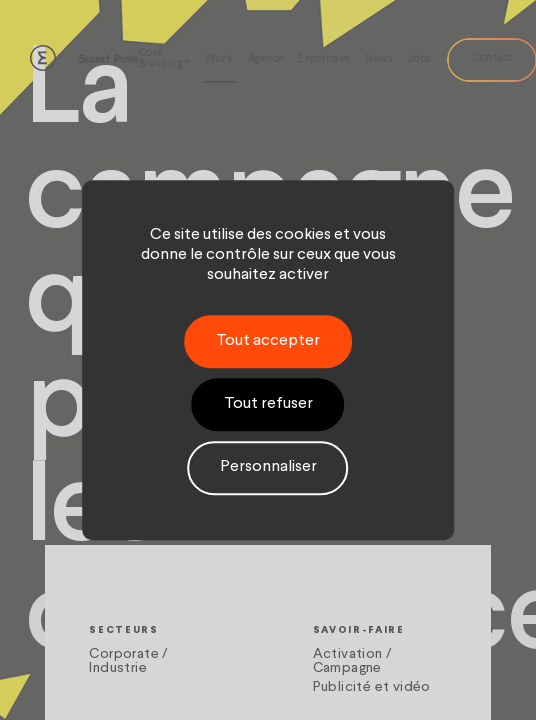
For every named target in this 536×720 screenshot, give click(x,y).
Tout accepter (268, 341)
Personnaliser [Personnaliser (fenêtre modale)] (268, 468)
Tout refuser (268, 404)
